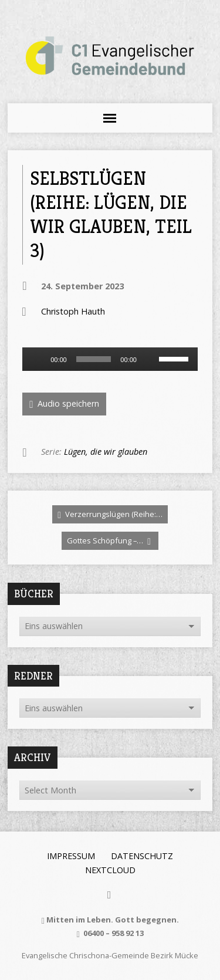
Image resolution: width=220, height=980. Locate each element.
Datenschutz (142, 856)
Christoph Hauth (73, 311)
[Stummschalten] (150, 359)
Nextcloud (110, 870)
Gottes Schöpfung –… (109, 541)
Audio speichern (64, 404)
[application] (110, 359)
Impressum (71, 856)
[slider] (94, 359)
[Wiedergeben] (38, 359)
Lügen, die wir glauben (106, 452)
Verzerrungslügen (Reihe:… (110, 514)
